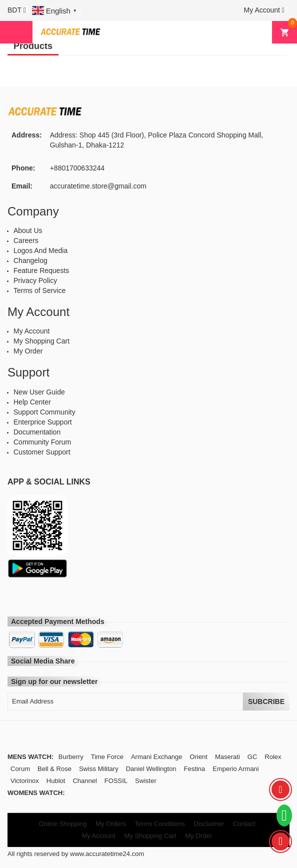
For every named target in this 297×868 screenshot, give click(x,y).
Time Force (107, 757)
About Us (28, 230)
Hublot (56, 781)
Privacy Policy (35, 280)
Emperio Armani (235, 769)
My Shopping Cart (41, 341)
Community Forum (42, 442)
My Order (28, 351)
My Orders (111, 824)
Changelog (30, 260)
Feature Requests (41, 270)
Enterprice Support (43, 422)
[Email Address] (125, 701)
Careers (26, 240)
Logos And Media (40, 250)
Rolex (273, 757)
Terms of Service (39, 290)
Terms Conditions (159, 824)
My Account (31, 331)
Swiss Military (99, 769)
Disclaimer (209, 824)
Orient (199, 757)
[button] (17, 10)
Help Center (32, 402)
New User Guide (39, 392)
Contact (244, 824)
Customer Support (42, 452)
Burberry (71, 757)
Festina (195, 769)
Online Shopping (62, 824)
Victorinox (25, 781)
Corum (20, 769)
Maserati (227, 757)
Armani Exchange (157, 757)
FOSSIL (116, 781)
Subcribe (266, 701)
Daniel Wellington (151, 769)
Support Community (44, 412)
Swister (146, 781)
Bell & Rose (54, 769)
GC (252, 757)
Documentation (37, 432)
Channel (84, 781)
